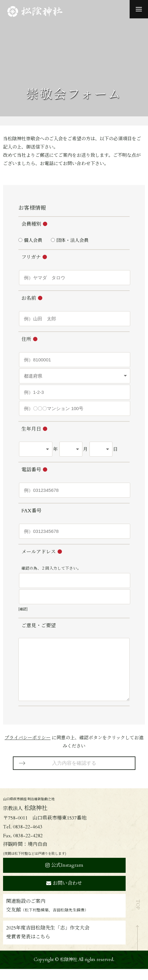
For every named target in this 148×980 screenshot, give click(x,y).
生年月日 (31, 429)
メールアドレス (39, 552)
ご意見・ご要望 (39, 626)
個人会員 (33, 240)
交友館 (47, 921)
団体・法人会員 (72, 240)
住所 (26, 339)
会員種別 (31, 224)
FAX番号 (31, 511)
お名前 (29, 298)
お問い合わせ (64, 894)
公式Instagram (64, 876)
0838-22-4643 (28, 838)
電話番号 (31, 470)
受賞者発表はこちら (28, 948)
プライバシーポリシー (28, 749)
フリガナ (31, 257)
